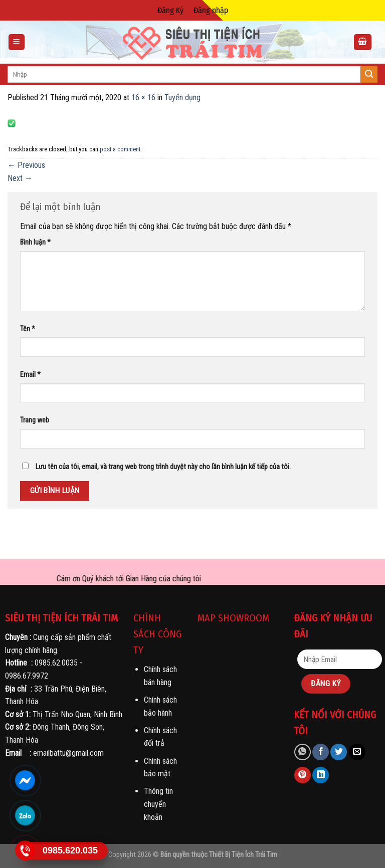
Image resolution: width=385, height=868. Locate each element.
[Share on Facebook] (321, 752)
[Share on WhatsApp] (303, 752)
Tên (28, 329)
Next (20, 178)
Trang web (35, 420)
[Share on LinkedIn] (321, 775)
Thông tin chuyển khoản (158, 804)
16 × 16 (143, 97)
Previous (26, 165)
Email (30, 375)
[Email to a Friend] (357, 752)
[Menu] (17, 42)
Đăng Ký (170, 10)
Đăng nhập (211, 10)
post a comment (120, 149)
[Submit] (369, 75)
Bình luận (35, 242)
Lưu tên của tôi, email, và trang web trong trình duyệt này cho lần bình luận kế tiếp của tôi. (163, 467)
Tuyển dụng (182, 97)
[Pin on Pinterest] (303, 775)
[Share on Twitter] (339, 752)
